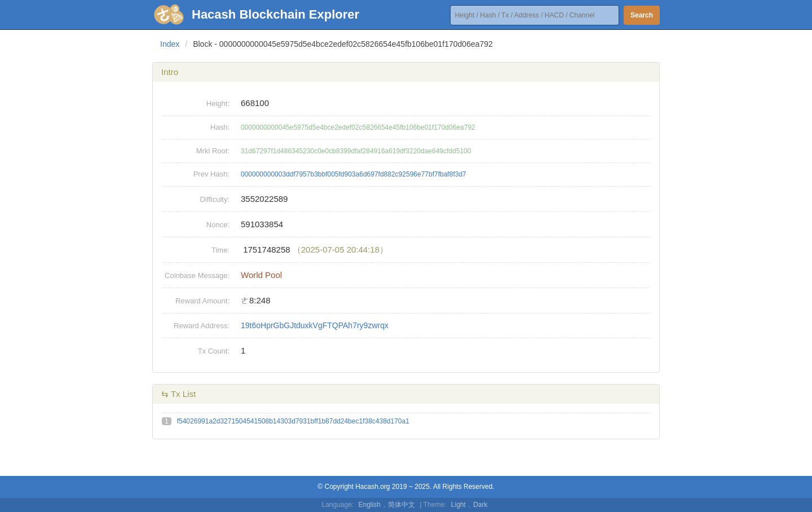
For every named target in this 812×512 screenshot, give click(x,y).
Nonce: (218, 225)
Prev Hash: (211, 174)
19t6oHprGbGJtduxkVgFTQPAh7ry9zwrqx (315, 325)
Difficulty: (215, 199)
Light (458, 505)
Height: (218, 103)
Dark (480, 505)
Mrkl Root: (213, 151)
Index (170, 44)
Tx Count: (214, 351)
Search (642, 15)
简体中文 (401, 505)
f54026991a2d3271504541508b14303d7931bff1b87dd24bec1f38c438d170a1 (293, 421)
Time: (220, 250)
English (370, 505)
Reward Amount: (202, 301)
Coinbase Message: (197, 275)
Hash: (220, 127)
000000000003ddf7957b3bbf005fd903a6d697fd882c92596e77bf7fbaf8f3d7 (354, 174)
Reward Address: (202, 326)
